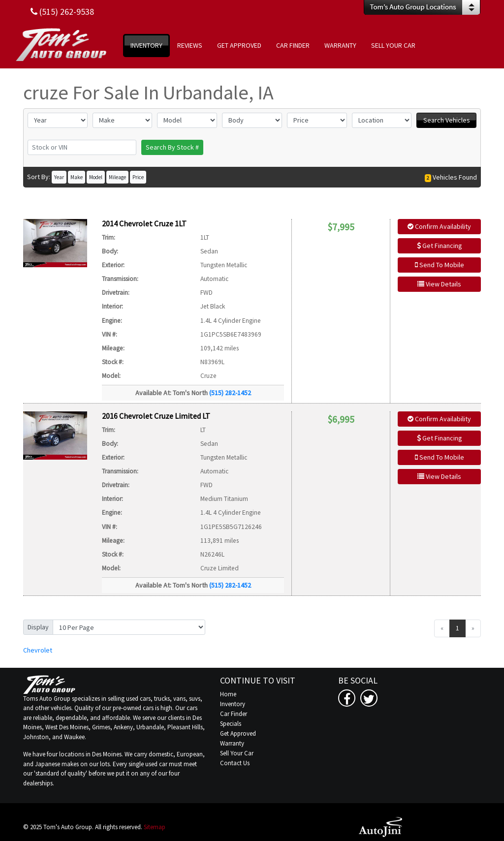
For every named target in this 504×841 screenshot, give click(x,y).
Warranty (232, 743)
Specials (231, 724)
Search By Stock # (172, 147)
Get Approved (238, 733)
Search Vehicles (447, 120)
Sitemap (155, 827)
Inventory (233, 704)
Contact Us (235, 763)
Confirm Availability (439, 226)
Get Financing (440, 246)
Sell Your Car (237, 753)
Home (228, 694)
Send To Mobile (440, 265)
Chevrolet (38, 650)
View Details (439, 284)
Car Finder (234, 714)
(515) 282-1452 (230, 393)
